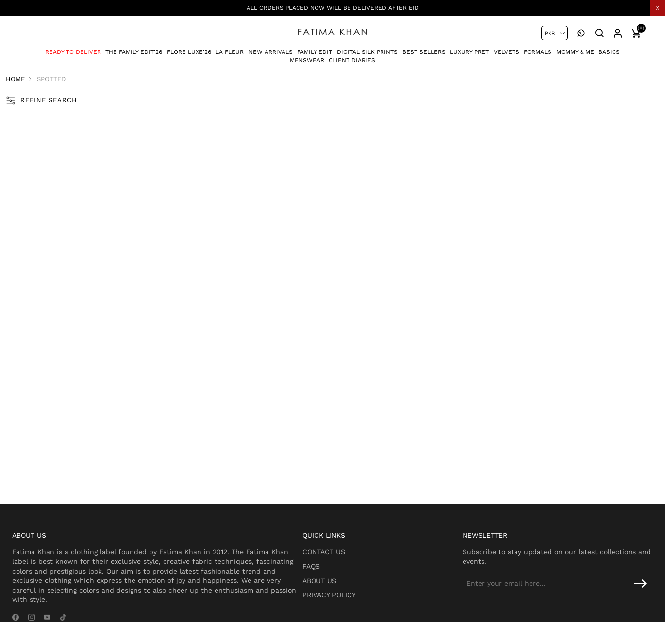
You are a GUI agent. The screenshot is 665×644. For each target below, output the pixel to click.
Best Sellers (424, 48)
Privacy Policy (353, 601)
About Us (343, 586)
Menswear (307, 56)
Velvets (507, 48)
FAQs (335, 572)
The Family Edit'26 (134, 48)
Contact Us (348, 558)
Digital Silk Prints (367, 48)
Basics (609, 48)
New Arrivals (271, 48)
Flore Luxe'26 (189, 48)
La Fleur (230, 48)
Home (34, 80)
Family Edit (315, 48)
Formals (538, 48)
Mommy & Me (575, 48)
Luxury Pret (469, 48)
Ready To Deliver (73, 48)
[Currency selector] (555, 33)
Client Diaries (352, 56)
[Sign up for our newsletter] (573, 589)
